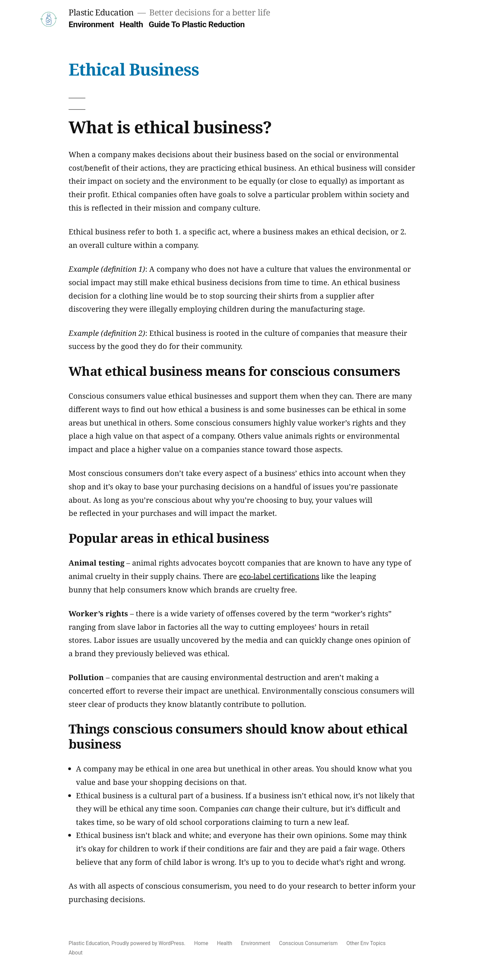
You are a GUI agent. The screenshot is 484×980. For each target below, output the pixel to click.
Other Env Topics (366, 943)
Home (201, 943)
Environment (91, 24)
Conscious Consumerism (308, 943)
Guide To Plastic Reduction (197, 24)
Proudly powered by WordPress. (149, 943)
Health (131, 24)
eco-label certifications (279, 576)
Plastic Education (101, 12)
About (76, 953)
